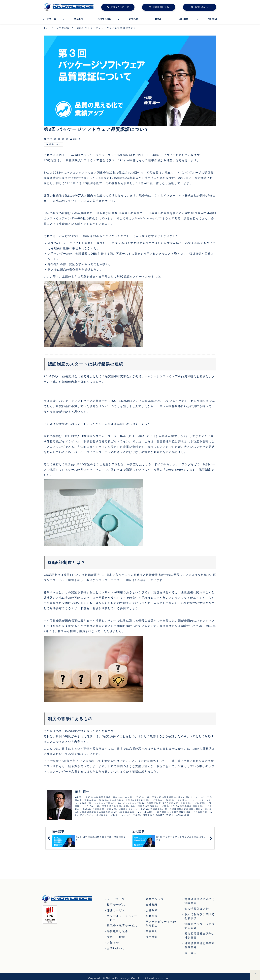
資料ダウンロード (120, 7)
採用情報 (212, 19)
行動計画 (152, 916)
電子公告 (191, 953)
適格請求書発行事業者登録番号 (200, 945)
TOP (47, 28)
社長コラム (55, 144)
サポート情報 (116, 937)
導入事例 (78, 19)
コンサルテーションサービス (122, 918)
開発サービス (116, 910)
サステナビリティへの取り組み (161, 924)
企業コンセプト (156, 899)
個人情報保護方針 (197, 909)
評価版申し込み (161, 7)
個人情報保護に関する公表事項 (200, 916)
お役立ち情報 (104, 19)
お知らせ (133, 19)
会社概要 (184, 19)
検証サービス (116, 905)
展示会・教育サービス (122, 926)
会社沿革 (152, 910)
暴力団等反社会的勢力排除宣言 (200, 936)
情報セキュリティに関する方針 (200, 926)
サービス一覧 (49, 19)
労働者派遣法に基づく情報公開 (200, 901)
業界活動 (152, 931)
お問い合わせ (202, 7)
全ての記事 (63, 28)
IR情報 (158, 19)
